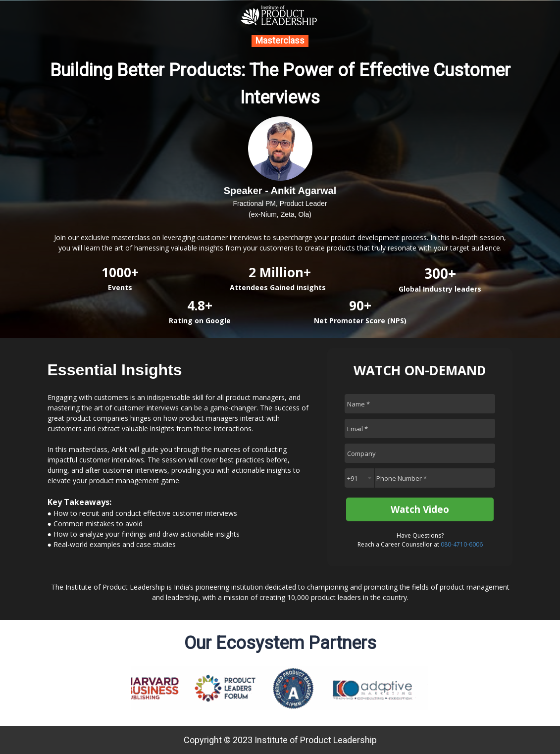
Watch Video (420, 509)
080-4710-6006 (462, 544)
